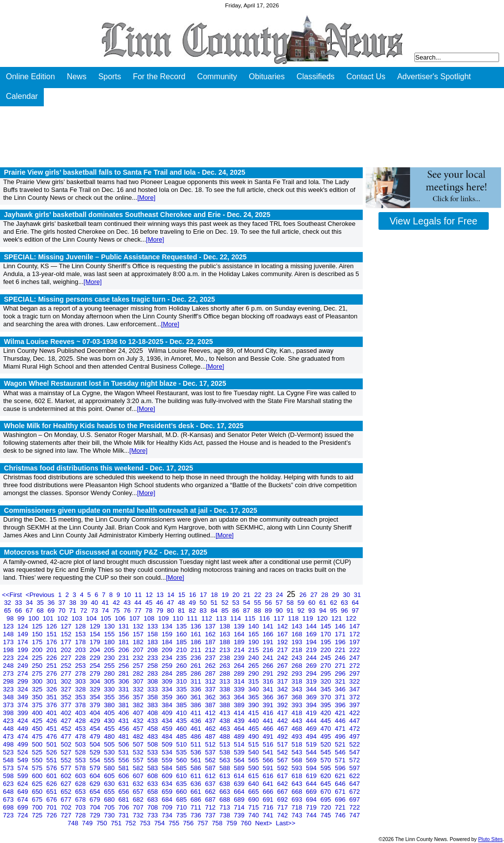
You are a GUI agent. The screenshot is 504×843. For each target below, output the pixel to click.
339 (240, 689)
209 (168, 650)
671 (341, 792)
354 (96, 697)
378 (81, 705)
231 (125, 658)
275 (38, 673)
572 (355, 760)
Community (217, 77)
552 (67, 760)
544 (312, 752)
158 (153, 634)
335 (182, 689)
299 (23, 681)
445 (327, 721)
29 (337, 595)
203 (81, 650)
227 (67, 658)
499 (23, 744)
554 (96, 760)
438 (226, 721)
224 (23, 658)
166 (269, 634)
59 (302, 603)
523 (9, 752)
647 (355, 784)
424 (23, 721)
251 (52, 666)
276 (52, 673)
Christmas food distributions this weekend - (98, 468)
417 (283, 713)
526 (52, 752)
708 (153, 807)
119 (308, 618)
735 (182, 815)
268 (298, 666)
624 (23, 784)
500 (38, 744)
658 (153, 792)
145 (327, 626)
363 (226, 697)
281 (125, 673)
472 (355, 729)
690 (254, 799)
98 (11, 618)
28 (326, 595)
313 (226, 681)
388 (226, 705)
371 (341, 697)
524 (23, 752)
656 (125, 792)
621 (341, 776)
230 (110, 658)
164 (240, 634)
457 (139, 729)
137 (211, 626)
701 (52, 807)
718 (298, 807)
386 (197, 705)
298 (9, 681)
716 (269, 807)
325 (38, 689)
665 (254, 792)
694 (312, 799)
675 (38, 799)
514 (240, 744)
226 (52, 658)
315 (254, 681)
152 (67, 634)
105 (107, 618)
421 (341, 713)
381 (125, 705)
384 (168, 705)
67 (30, 610)
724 (23, 815)
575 (38, 768)
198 (9, 650)
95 (334, 610)
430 (110, 721)
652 (67, 792)
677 (67, 799)
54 (248, 603)
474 (23, 736)
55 (258, 603)
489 (240, 736)
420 (327, 713)
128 (81, 626)
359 (168, 697)
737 (211, 815)
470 (327, 729)
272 (355, 666)
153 (81, 634)
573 (9, 768)
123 (9, 626)
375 (38, 705)
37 (63, 603)
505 (110, 744)
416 (269, 713)
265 (254, 666)
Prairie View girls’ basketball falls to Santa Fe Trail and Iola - (125, 172)
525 (38, 752)
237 (211, 658)
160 (182, 634)
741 (269, 815)
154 (96, 634)
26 (304, 595)
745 (327, 815)
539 (240, 752)
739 (240, 815)
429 (96, 721)
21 (248, 595)
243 (298, 658)
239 (240, 658)
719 (312, 807)
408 (153, 713)
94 (323, 610)
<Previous (41, 595)
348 (9, 697)
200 (38, 650)
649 (23, 792)
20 (237, 595)
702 (67, 807)
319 (312, 681)
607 (139, 776)
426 (52, 721)
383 (153, 705)
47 (171, 603)
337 (211, 689)
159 (168, 634)
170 (327, 634)
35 (41, 603)
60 (313, 603)
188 (226, 642)
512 (211, 744)
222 (355, 650)
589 (240, 768)
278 (81, 673)
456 (125, 729)
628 (81, 784)
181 (125, 642)
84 (215, 610)
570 (327, 760)
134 (168, 626)
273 (9, 673)
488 (226, 736)
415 (254, 713)
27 (315, 595)
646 (341, 784)
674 (23, 799)
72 (85, 610)
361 (197, 697)
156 (125, 634)
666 (269, 792)
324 (23, 689)
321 (341, 681)
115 (251, 618)
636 (197, 784)
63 (346, 603)
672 (355, 792)
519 (312, 744)
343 (298, 689)
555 (110, 760)
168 (298, 634)
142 (283, 626)
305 (110, 681)
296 (341, 673)
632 (139, 784)
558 (153, 760)
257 (139, 666)
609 (168, 776)
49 (193, 603)
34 (30, 603)
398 (9, 713)
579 (96, 768)
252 (67, 666)
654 (96, 792)
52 (226, 603)
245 (327, 658)
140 (254, 626)
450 (38, 729)
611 (197, 776)
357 (139, 697)
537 (211, 752)
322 (355, 681)
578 (81, 768)
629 (96, 784)
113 (222, 618)
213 (226, 650)
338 (226, 689)
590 (254, 768)
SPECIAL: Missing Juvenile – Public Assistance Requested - (125, 257)
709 (168, 807)
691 (269, 799)
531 (125, 752)
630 (110, 784)
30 (347, 595)
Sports (110, 77)
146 (341, 626)
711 (197, 807)
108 (150, 618)
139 (240, 626)
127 (67, 626)
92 (302, 610)
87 (248, 610)
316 (269, 681)
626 (52, 784)
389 (240, 705)
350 (38, 697)
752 (132, 823)
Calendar (22, 96)
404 (96, 713)
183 (153, 642)
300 (38, 681)
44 (139, 603)
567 (283, 760)
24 (281, 595)
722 (355, 807)
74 (106, 610)
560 (182, 760)
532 (139, 752)
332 (139, 689)
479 (96, 736)
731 (125, 815)
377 (67, 705)
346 (341, 689)
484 (168, 736)
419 (312, 713)
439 (240, 721)
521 (341, 744)
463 (226, 729)
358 (153, 697)
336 (197, 689)
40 (95, 603)
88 (258, 610)
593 (298, 768)
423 (9, 721)
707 (139, 807)
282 (139, 673)
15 (183, 595)
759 (233, 823)
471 (341, 729)
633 (153, 784)
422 (355, 713)
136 (197, 626)
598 (9, 776)
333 (153, 689)
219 (312, 650)
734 (168, 815)
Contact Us (366, 77)
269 (312, 666)
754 (160, 823)
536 (197, 752)
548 (9, 760)
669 (312, 792)
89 (269, 610)
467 (283, 729)
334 (168, 689)
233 (153, 658)
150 (38, 634)
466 (269, 729)
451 (52, 729)
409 (168, 713)
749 (88, 823)
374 (23, 705)
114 (236, 618)
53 (237, 603)
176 (52, 642)
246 (341, 658)
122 (351, 618)
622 (355, 776)
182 (139, 642)
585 (182, 768)
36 (52, 603)
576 (52, 768)
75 (117, 610)
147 (355, 626)
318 (298, 681)
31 (357, 595)
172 (355, 634)
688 (226, 799)
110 (179, 618)
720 (327, 807)
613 (226, 776)
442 (283, 721)
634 (168, 784)
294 (312, 673)
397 (355, 705)
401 (52, 713)
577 (67, 768)
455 (110, 729)
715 (254, 807)
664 (240, 792)
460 (182, 729)
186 (197, 642)
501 (52, 744)
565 (254, 760)
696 (341, 799)
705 (110, 807)
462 (211, 729)
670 (327, 792)
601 (52, 776)
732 (139, 815)
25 (292, 594)
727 (67, 815)
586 (197, 768)
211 (197, 650)
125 (38, 626)
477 (67, 736)
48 (182, 603)
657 (139, 792)
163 (226, 634)
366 (269, 697)
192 (283, 642)
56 (269, 603)
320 (327, 681)
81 (182, 610)
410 (182, 713)
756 (189, 823)
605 (110, 776)
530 (110, 752)
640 (254, 784)
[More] (146, 198)
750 (103, 823)
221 (341, 650)
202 (67, 650)
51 (215, 603)
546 (341, 752)
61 (323, 603)
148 (9, 634)
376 (52, 705)
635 (182, 784)
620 (327, 776)
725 (38, 815)
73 (95, 610)
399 (23, 713)
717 (283, 807)
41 (106, 603)
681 (125, 799)
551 (52, 760)
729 (96, 815)
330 (110, 689)
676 (52, 799)
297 (355, 673)
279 (96, 673)
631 (125, 784)
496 (341, 736)
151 (52, 634)
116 (265, 618)
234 (168, 658)
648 (9, 792)
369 (312, 697)
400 (38, 713)
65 (8, 610)
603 (81, 776)
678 (81, 799)
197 (355, 642)
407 (139, 713)
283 (153, 673)
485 (182, 736)
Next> (264, 823)
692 (283, 799)
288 (226, 673)
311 (197, 681)
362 (211, 697)
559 (168, 760)
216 (269, 650)
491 (269, 736)
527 (67, 752)
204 (96, 650)
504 (96, 744)
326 (52, 689)
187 (211, 642)
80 (171, 610)
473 (9, 736)
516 (269, 744)
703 (81, 807)
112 (207, 618)
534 (168, 752)
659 (168, 792)
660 (182, 792)
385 (182, 705)
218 (298, 650)
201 (52, 650)
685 (182, 799)
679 (96, 799)
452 (67, 729)
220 (327, 650)
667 (283, 792)
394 (312, 705)
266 (269, 666)
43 (128, 603)
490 (254, 736)
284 (168, 673)
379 (96, 705)
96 (346, 610)
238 (226, 658)
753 (146, 823)
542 (283, 752)
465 (254, 729)
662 (211, 792)
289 (240, 673)
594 (312, 768)
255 (110, 666)
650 (38, 792)
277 (67, 673)
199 (23, 650)
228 (81, 658)
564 (240, 760)
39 (85, 603)
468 (298, 729)
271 (341, 666)
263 (226, 666)
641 (269, 784)
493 (298, 736)
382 (139, 705)
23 (270, 595)
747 (355, 815)
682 (139, 799)
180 (110, 642)
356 (125, 697)
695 (327, 799)
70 (63, 610)
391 (269, 705)
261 (197, 666)
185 (182, 642)
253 (81, 666)
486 (197, 736)
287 (211, 673)
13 (161, 595)
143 (298, 626)
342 (283, 689)
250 (38, 666)
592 (283, 768)
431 (125, 721)
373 (9, 705)
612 (211, 776)
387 (211, 705)
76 (128, 610)
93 (313, 610)
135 (182, 626)
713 (226, 807)
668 (298, 792)
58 (291, 603)
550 (38, 760)
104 (92, 618)
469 (312, 729)
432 (139, 721)
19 (226, 595)
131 (125, 626)
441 (269, 721)
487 (211, 736)
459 (168, 729)
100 (34, 618)
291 (269, 673)
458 (153, 729)
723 (9, 815)
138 (226, 626)
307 (139, 681)
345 (327, 689)
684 (168, 799)
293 (298, 673)
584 (168, 768)
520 (327, 744)
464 (240, 729)
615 (254, 776)
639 (240, 784)
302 (67, 681)
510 (182, 744)
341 (269, 689)
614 (240, 776)
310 (182, 681)
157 (139, 634)
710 (182, 807)
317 (283, 681)
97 (355, 610)
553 (81, 760)
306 (125, 681)
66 (19, 610)
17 (204, 595)
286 (197, 673)
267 (283, 666)
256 (125, 666)
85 (226, 610)
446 (341, 721)
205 (110, 650)
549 (23, 760)
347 (355, 689)
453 (81, 729)
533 (153, 752)
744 (312, 815)
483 (153, 736)
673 (9, 799)
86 (237, 610)
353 (81, 697)
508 (153, 744)
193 (298, 642)
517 (283, 744)
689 (240, 799)
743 (298, 815)
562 (211, 760)
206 (125, 650)
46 (160, 603)
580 (110, 768)
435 (182, 721)
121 (337, 618)
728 (81, 815)
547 (355, 752)
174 (23, 642)
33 (19, 603)
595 (327, 768)
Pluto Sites (490, 839)
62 (334, 603)
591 (269, 768)
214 (240, 650)
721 (341, 807)
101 (49, 618)
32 (8, 603)
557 (139, 760)
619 (312, 776)
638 (226, 784)
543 (298, 752)
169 (312, 634)
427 (67, 721)
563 (226, 760)
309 (168, 681)
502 (67, 744)
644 (312, 784)
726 (52, 815)
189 (240, 642)
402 (67, 713)
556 (125, 760)
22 (258, 595)
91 (291, 610)
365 (254, 697)
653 (81, 792)
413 (226, 713)
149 (23, 634)
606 (125, 776)
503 (81, 744)
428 (81, 721)
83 (204, 610)
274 (23, 673)
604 (96, 776)
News (77, 77)
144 (312, 626)
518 (298, 744)
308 (153, 681)
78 (150, 610)
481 (125, 736)
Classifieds (315, 77)
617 (283, 776)
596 (341, 768)
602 (67, 776)
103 (78, 618)
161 (197, 634)
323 (9, 689)
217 (283, 650)
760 (247, 823)
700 (38, 807)
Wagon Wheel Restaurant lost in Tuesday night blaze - (115, 383)
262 (211, 666)
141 (269, 626)
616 (269, 776)
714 (240, 807)
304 (96, 681)
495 (327, 736)
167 (283, 634)
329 (96, 689)
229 (96, 658)
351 (52, 697)
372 (355, 697)
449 (23, 729)
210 (182, 650)
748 (74, 823)
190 (254, 642)
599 (23, 776)
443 (298, 721)
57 (280, 603)
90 (280, 610)
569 (312, 760)
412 (211, 713)
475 (38, 736)
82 (193, 610)
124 (23, 626)
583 (153, 768)
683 (153, 799)
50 (204, 603)
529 (96, 752)
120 (323, 618)
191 (269, 642)
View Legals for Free (433, 221)
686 (197, 799)
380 (110, 705)
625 (38, 784)
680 (110, 799)
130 (110, 626)
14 (172, 595)
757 (204, 823)
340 (254, 689)
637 (211, 784)
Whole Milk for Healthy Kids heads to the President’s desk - (124, 426)
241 (269, 658)
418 (298, 713)
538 (226, 752)
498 (9, 744)
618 (298, 776)
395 (327, 705)
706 (125, 807)
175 (38, 642)
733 (153, 815)
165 (254, 634)
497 (355, 736)
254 (96, 666)
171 (341, 634)
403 (81, 713)
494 (312, 736)
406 (125, 713)
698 (9, 807)
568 (298, 760)
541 (269, 752)
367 (283, 697)
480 (110, 736)
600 (38, 776)
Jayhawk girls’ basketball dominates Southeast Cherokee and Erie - (137, 215)
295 (327, 673)
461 (197, 729)
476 (52, 736)
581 (125, 768)
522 (355, 744)
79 (160, 610)
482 (139, 736)
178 (81, 642)
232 (139, 658)
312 (211, 681)
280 (110, 673)
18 (215, 595)
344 (312, 689)
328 (81, 689)
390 (254, 705)
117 (280, 618)
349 (23, 697)
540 (254, 752)
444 (312, 721)
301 (52, 681)
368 (298, 697)
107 (136, 618)
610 (182, 776)
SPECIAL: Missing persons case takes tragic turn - (110, 299)
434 (168, 721)
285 (182, 673)
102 (63, 618)
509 (168, 744)
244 (312, 658)
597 (355, 768)
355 (110, 697)
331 (125, 689)
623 (9, 784)
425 (38, 721)
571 (341, 760)
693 (298, 799)
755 (174, 823)
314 (240, 681)
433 (153, 721)
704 (96, 807)
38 (74, 603)
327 (67, 689)
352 (67, 697)
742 (283, 815)
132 (139, 626)
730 (110, 815)
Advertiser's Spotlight (434, 77)
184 (168, 642)
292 (283, 673)
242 (283, 658)
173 (9, 642)
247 (355, 658)
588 (226, 768)
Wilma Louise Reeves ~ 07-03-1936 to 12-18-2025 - (109, 342)
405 (110, 713)
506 (125, 744)
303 (81, 681)
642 (283, 784)
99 (22, 618)
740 (254, 815)
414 (240, 713)
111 (193, 618)
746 (341, 815)
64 (355, 603)
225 (38, 658)
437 (211, 721)
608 (153, 776)
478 (81, 736)
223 (9, 658)
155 (110, 634)
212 (211, 650)
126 (52, 626)
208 (153, 650)
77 (139, 610)
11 (139, 595)
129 (96, 626)
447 (355, 721)
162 (211, 634)
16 (193, 595)
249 (23, 666)
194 (312, 642)
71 (74, 610)
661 (197, 792)
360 (182, 697)
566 (269, 760)
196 (341, 642)
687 (211, 799)
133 (153, 626)
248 (9, 666)
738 (226, 815)
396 (341, 705)
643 (298, 784)
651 (52, 792)
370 (327, 697)
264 (240, 666)
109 (164, 618)
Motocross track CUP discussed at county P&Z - (106, 552)
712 (211, 807)
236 (197, 658)
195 (327, 642)
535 (182, 752)
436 (197, 721)
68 (41, 610)
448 (9, 729)
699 (23, 807)
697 (355, 799)
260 (182, 666)
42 (117, 603)
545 (327, 752)
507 (139, 744)
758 (218, 823)
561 (197, 760)
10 (128, 595)
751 (117, 823)
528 (81, 752)
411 (197, 713)
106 (121, 618)
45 (150, 603)
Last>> (285, 823)
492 (283, 736)
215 (254, 650)
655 (110, 792)
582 (139, 768)
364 (240, 697)
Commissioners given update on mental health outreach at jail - (131, 510)
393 (298, 705)
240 (254, 658)
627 (67, 784)
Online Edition (31, 77)
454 (96, 729)
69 (52, 610)
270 (327, 666)
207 (139, 650)
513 (226, 744)
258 (153, 666)
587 (211, 768)
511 (197, 744)
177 (67, 642)
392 (283, 705)
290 (254, 673)
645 (327, 784)
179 (96, 642)
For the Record (159, 77)
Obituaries (267, 77)
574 (23, 768)
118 (294, 618)
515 (254, 744)
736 (197, 815)
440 (254, 721)
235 (182, 658)
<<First (13, 595)
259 (168, 666)
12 (150, 595)
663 (226, 792)
